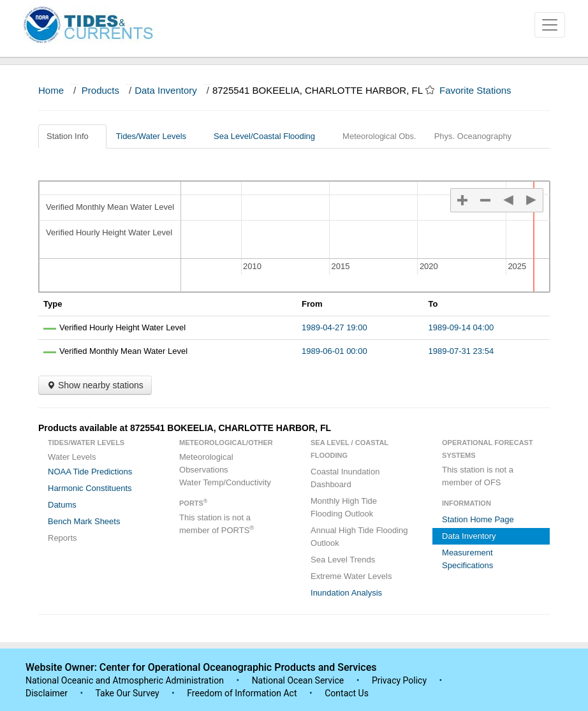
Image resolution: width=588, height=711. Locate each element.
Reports (62, 538)
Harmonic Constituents (90, 488)
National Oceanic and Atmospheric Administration (125, 680)
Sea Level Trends (343, 560)
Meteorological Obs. (379, 136)
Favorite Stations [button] (481, 90)
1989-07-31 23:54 (461, 351)
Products (100, 90)
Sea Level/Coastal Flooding (269, 136)
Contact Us (347, 693)
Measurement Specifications (467, 559)
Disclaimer (47, 693)
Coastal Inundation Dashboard (345, 478)
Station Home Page (478, 519)
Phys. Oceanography (473, 136)
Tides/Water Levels (156, 136)
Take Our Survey (128, 693)
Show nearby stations (95, 385)
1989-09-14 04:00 (461, 327)
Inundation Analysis (346, 593)
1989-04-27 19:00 (334, 327)
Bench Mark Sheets (84, 521)
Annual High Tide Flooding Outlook (359, 537)
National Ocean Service (298, 680)
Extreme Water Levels (351, 576)
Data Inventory (166, 90)
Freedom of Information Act (242, 693)
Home (51, 90)
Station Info (72, 136)
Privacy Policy (399, 680)
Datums (62, 505)
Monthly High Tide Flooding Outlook (344, 507)
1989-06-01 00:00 (334, 351)
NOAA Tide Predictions (90, 472)
